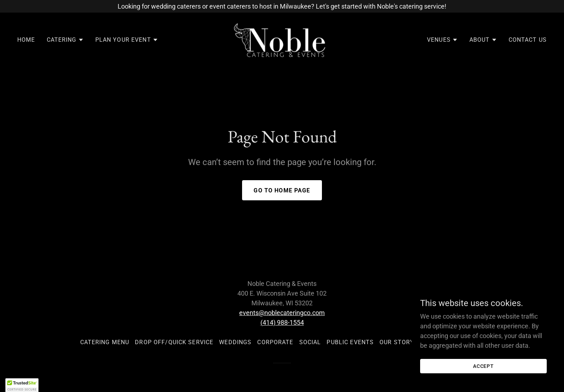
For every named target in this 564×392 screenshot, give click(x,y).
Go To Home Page (282, 190)
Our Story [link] (397, 342)
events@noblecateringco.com (282, 313)
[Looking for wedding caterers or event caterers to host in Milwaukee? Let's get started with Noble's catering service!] (282, 6)
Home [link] (26, 40)
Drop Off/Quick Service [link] (174, 342)
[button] (65, 40)
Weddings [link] (235, 342)
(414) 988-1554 (282, 322)
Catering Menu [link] (105, 342)
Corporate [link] (275, 342)
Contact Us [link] (528, 40)
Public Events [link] (350, 342)
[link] (282, 39)
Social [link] (310, 342)
